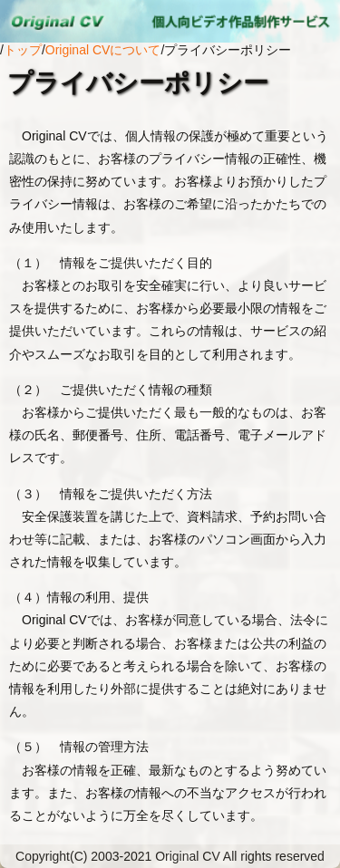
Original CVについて (103, 50)
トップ (23, 50)
